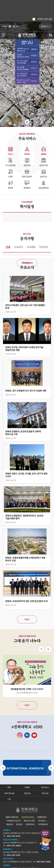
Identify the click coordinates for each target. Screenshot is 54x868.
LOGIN (4, 26)
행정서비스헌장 (29, 821)
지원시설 (27, 793)
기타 (9, 799)
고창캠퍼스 (7, 865)
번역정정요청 (43, 824)
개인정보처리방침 (28, 817)
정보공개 (19, 824)
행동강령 (9, 824)
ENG (16, 26)
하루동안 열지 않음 (45, 19)
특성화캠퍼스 (7, 849)
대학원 (27, 787)
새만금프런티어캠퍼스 (11, 840)
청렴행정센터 (42, 817)
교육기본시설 (9, 793)
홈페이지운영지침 (12, 817)
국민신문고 (42, 821)
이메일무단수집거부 (13, 821)
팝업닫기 (44, 26)
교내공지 (18, 247)
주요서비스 (45, 787)
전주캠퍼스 (7, 830)
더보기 (27, 263)
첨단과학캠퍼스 (8, 859)
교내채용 (31, 247)
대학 (9, 787)
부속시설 (45, 793)
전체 (8, 247)
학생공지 (44, 247)
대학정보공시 (30, 824)
